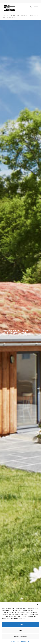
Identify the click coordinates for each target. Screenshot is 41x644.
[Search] (30, 8)
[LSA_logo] (17, 8)
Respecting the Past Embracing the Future (20, 15)
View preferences (21, 636)
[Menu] (35, 8)
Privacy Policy (25, 641)
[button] (38, 604)
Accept (21, 624)
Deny (20, 630)
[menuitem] (30, 8)
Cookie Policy (15, 641)
